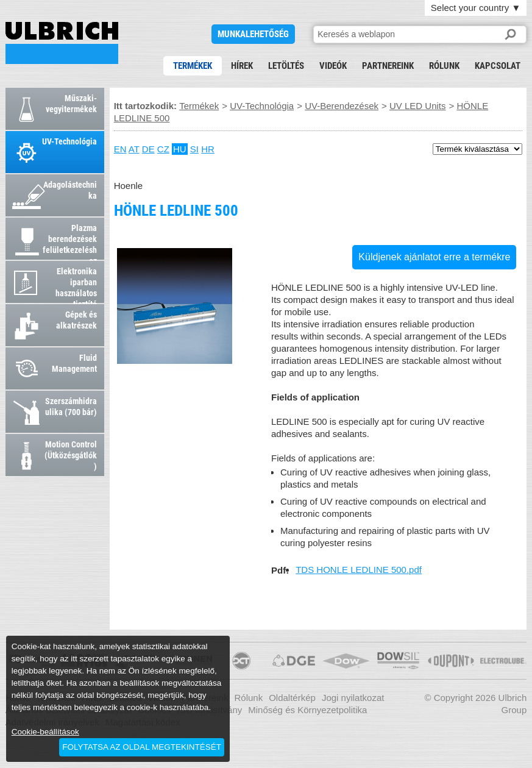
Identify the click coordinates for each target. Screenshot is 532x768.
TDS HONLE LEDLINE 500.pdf (359, 570)
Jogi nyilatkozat (353, 698)
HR (208, 149)
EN (120, 149)
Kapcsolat (498, 66)
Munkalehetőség (253, 34)
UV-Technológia (262, 106)
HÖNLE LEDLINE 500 (62, 43)
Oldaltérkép (292, 698)
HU (180, 149)
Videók (333, 66)
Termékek (193, 66)
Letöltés (286, 66)
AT (134, 149)
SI (194, 149)
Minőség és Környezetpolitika (307, 710)
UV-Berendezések (342, 106)
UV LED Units (418, 106)
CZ (163, 149)
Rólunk (444, 66)
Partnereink (388, 66)
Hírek (242, 66)
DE (148, 149)
